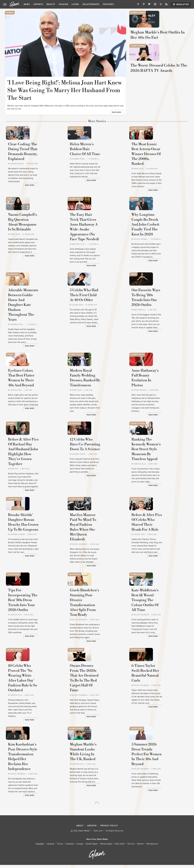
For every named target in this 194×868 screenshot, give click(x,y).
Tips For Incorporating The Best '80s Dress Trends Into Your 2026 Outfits (35, 623)
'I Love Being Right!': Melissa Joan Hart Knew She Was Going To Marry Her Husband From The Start (65, 90)
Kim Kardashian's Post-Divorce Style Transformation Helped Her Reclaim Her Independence (34, 771)
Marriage (10, 13)
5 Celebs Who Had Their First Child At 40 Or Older (94, 319)
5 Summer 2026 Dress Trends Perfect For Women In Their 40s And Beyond (158, 771)
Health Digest (92, 847)
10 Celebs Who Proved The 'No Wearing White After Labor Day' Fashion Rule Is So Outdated (35, 697)
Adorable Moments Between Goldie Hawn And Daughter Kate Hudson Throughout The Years (35, 322)
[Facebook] (138, 5)
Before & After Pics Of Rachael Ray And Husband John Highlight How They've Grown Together (34, 473)
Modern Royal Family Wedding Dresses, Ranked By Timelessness (95, 396)
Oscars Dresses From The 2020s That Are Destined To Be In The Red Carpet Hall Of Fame (96, 697)
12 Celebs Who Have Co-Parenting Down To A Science (95, 468)
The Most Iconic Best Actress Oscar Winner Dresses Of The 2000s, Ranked (156, 169)
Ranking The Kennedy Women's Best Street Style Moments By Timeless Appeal (158, 470)
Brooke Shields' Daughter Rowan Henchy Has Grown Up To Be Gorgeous (33, 549)
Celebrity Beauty (76, 131)
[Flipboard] (149, 5)
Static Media (84, 834)
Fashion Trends (13, 585)
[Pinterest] (144, 5)
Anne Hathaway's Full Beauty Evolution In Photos (156, 394)
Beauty (51, 4)
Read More (117, 115)
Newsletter (181, 4)
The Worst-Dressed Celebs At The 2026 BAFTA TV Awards (157, 100)
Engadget (40, 847)
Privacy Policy (109, 829)
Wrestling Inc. (153, 847)
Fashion (63, 4)
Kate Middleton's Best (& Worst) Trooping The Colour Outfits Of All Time (158, 623)
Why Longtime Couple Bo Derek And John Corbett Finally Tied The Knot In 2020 (158, 243)
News (27, 4)
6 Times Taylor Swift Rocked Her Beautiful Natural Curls (155, 695)
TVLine (60, 847)
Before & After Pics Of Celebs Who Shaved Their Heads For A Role (157, 549)
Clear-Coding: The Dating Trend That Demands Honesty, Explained (35, 169)
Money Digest (106, 847)
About (80, 829)
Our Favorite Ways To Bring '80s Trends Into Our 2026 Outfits (158, 319)
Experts (38, 4)
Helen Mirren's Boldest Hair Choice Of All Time (93, 167)
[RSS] (166, 5)
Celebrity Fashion (138, 13)
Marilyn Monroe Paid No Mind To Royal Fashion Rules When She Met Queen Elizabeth (95, 549)
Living (75, 4)
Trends (133, 284)
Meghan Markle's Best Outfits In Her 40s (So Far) (157, 50)
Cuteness (70, 847)
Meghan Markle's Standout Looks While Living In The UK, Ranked (95, 771)
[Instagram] (155, 5)
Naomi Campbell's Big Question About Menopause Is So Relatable (34, 243)
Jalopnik (50, 847)
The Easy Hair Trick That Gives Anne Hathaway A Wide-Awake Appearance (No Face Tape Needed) (96, 245)
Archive (92, 829)
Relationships (91, 4)
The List (131, 847)
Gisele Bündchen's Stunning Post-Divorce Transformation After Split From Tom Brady (95, 623)
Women (140, 847)
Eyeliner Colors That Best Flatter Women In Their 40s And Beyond (35, 396)
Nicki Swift (120, 847)
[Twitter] (161, 5)
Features (108, 4)
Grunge (80, 847)
